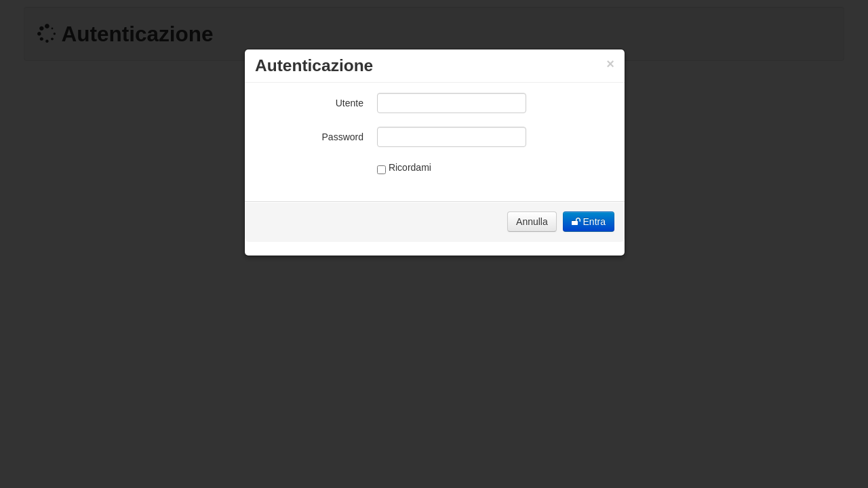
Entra (589, 222)
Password (343, 137)
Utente (350, 103)
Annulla (532, 222)
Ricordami (404, 168)
